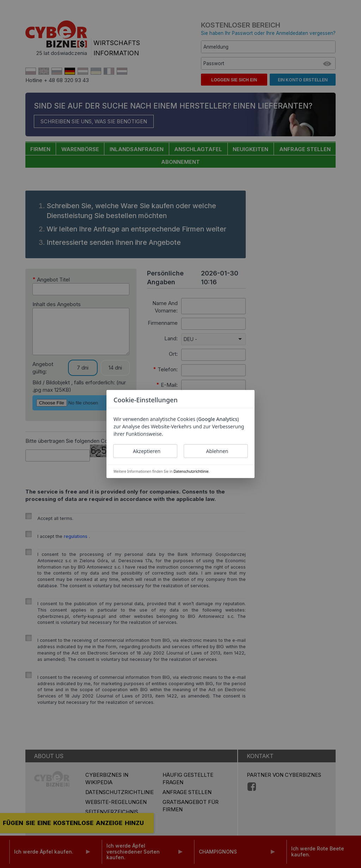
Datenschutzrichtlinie (191, 471)
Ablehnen (217, 451)
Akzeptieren (147, 451)
